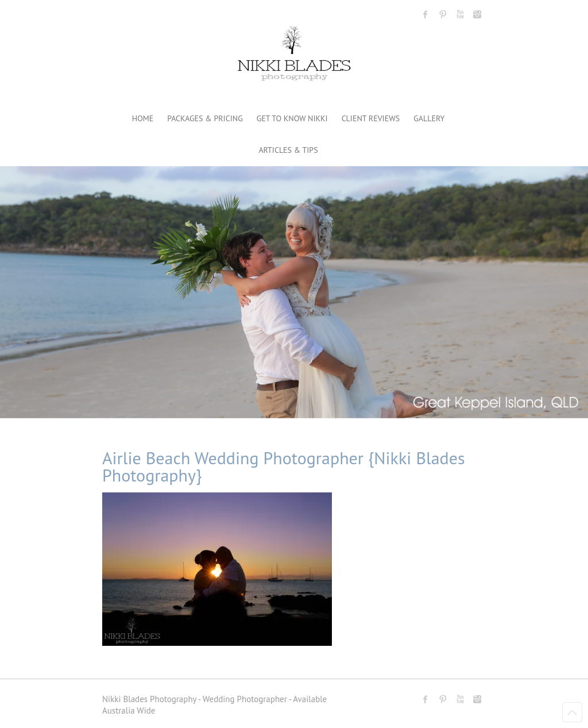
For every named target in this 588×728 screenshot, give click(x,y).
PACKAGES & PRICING (205, 118)
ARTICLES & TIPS (288, 150)
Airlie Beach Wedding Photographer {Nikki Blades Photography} (284, 466)
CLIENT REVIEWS (371, 118)
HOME (143, 118)
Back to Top (572, 712)
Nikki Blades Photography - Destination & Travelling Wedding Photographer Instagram (477, 14)
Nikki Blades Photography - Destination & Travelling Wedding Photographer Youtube (460, 14)
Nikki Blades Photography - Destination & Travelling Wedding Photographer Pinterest (443, 14)
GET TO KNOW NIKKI (292, 118)
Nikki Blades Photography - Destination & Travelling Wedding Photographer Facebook (425, 14)
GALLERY (429, 118)
